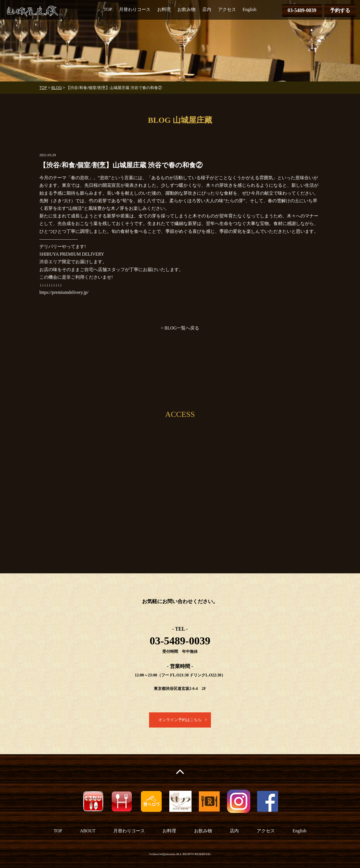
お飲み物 (186, 9)
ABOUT (88, 831)
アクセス (227, 9)
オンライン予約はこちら (180, 720)
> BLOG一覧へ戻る (180, 328)
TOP (108, 9)
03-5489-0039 (302, 10)
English (250, 9)
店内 (207, 9)
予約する (340, 10)
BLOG (56, 88)
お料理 (164, 9)
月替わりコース (135, 9)
